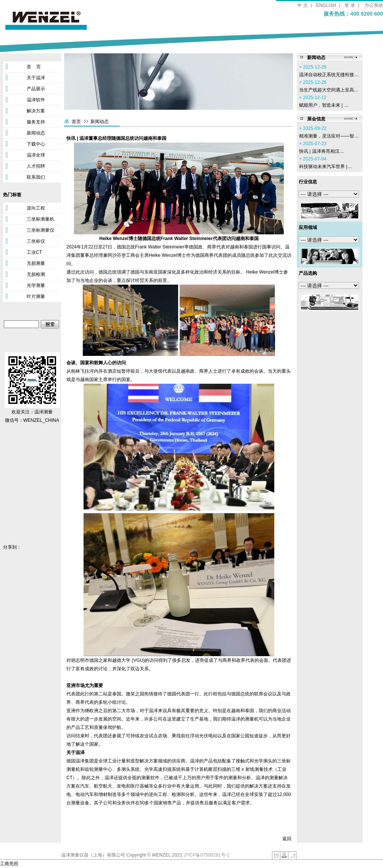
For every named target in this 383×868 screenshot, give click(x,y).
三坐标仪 (36, 241)
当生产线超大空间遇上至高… (329, 90)
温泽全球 (36, 155)
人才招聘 (36, 166)
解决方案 (36, 111)
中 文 (302, 5)
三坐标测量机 (40, 219)
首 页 (34, 67)
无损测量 (36, 263)
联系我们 (36, 177)
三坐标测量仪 (40, 230)
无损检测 (36, 274)
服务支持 (36, 122)
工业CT (34, 252)
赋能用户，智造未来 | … (324, 105)
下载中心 (36, 144)
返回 (287, 839)
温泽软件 (36, 100)
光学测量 (36, 285)
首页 (76, 122)
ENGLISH (326, 5)
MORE (349, 57)
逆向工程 (36, 208)
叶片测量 (36, 296)
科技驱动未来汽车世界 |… (325, 167)
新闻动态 (36, 133)
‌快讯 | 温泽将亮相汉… (322, 151)
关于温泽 (36, 78)
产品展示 (36, 89)
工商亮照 (9, 864)
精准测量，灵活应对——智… (329, 136)
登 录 (350, 5)
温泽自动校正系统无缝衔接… (329, 75)
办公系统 (374, 5)
